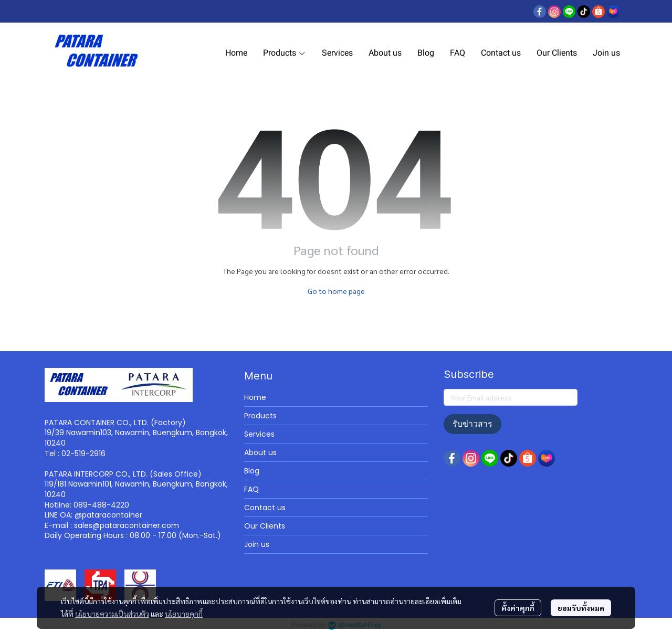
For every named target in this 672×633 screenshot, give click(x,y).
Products (260, 416)
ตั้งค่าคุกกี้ (518, 608)
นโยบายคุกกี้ (184, 614)
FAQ (251, 489)
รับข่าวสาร (472, 424)
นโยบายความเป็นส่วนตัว (112, 614)
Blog (252, 471)
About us (260, 452)
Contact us (265, 508)
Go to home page (336, 291)
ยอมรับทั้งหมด (581, 608)
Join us (257, 544)
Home (255, 397)
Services (259, 434)
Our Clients (265, 526)
